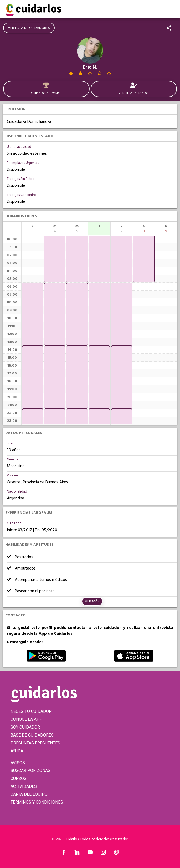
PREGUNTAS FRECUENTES (35, 743)
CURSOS (19, 778)
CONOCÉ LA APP (26, 719)
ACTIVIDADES (24, 786)
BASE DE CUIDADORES (32, 735)
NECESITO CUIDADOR (31, 711)
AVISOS (18, 763)
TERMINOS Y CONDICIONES (37, 802)
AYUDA (17, 751)
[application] (33, 314)
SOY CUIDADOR (25, 727)
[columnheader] (33, 229)
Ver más (92, 601)
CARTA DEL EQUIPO (29, 794)
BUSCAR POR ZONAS (30, 771)
